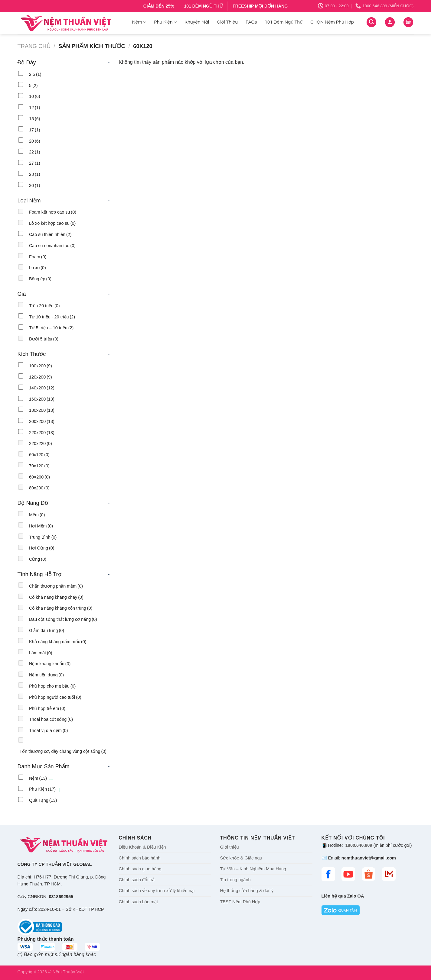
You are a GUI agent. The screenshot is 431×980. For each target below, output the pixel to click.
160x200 (42, 399)
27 (35, 163)
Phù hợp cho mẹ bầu (52, 686)
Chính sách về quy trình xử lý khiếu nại (157, 891)
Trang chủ (34, 46)
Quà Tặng (43, 800)
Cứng (38, 559)
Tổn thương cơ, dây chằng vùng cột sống (63, 751)
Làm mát (41, 653)
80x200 (39, 488)
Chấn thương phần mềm (56, 586)
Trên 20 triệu (44, 306)
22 (35, 152)
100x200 (41, 366)
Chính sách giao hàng (140, 869)
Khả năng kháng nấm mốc (58, 642)
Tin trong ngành (235, 880)
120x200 (41, 377)
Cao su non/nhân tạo (52, 246)
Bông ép (40, 279)
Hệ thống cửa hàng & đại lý (247, 891)
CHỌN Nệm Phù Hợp (332, 22)
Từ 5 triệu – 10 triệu (51, 328)
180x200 (42, 410)
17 (35, 130)
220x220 (41, 443)
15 (35, 119)
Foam (38, 257)
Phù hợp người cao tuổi (55, 697)
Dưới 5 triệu (44, 339)
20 (35, 141)
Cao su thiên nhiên (50, 234)
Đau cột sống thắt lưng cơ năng (63, 619)
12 (35, 108)
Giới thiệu (230, 847)
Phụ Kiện (165, 22)
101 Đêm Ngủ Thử (284, 22)
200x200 (42, 421)
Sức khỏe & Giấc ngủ (241, 858)
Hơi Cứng (42, 548)
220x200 (42, 433)
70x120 (39, 466)
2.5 (35, 74)
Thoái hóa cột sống (51, 719)
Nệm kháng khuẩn (50, 664)
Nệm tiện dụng (46, 675)
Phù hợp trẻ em (47, 708)
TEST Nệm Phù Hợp (240, 902)
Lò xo (38, 268)
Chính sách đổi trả (137, 880)
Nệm (139, 22)
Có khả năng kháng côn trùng (61, 608)
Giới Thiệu (227, 22)
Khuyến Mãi (197, 22)
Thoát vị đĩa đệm (49, 730)
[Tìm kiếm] (371, 22)
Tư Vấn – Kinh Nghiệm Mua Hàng (253, 869)
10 (35, 96)
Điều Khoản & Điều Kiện (142, 847)
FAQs (251, 22)
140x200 (42, 388)
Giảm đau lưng (47, 630)
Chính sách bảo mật (139, 902)
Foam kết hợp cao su (53, 212)
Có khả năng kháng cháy (56, 597)
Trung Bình (43, 537)
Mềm (37, 515)
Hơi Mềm (41, 526)
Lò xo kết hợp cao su (52, 223)
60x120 (39, 455)
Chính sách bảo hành (140, 858)
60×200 (39, 477)
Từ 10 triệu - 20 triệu (52, 317)
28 (35, 174)
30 (35, 185)
